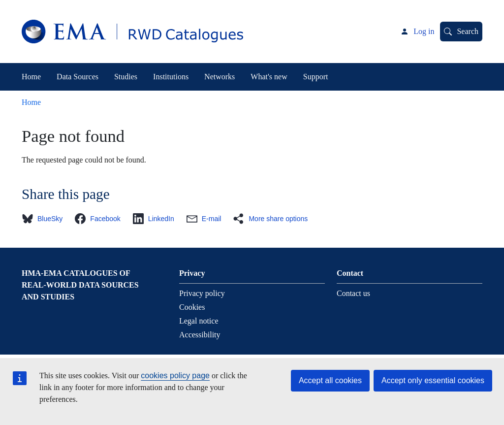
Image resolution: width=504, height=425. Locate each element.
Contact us (353, 293)
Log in (424, 31)
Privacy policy (202, 293)
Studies (126, 77)
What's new (269, 77)
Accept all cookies (330, 380)
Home (31, 77)
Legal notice (199, 321)
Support (316, 77)
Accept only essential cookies (433, 380)
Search (468, 31)
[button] (45, 219)
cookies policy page (175, 376)
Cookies (192, 307)
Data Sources (78, 77)
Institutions (171, 77)
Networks (220, 77)
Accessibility (200, 335)
